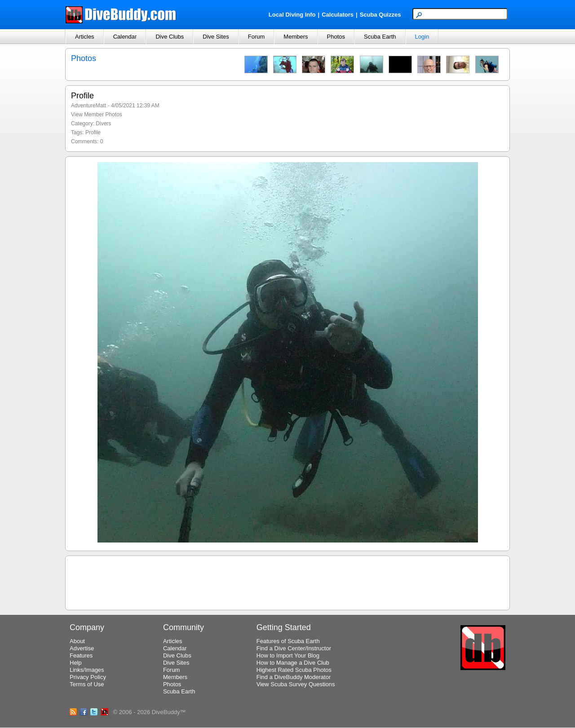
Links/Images (87, 670)
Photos (336, 37)
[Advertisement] (287, 582)
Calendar (125, 37)
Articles (85, 37)
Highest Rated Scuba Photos (294, 670)
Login (422, 37)
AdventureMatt (88, 106)
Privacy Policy (88, 677)
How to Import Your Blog (288, 655)
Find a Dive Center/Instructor (294, 648)
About (77, 641)
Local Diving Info (292, 15)
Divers (103, 124)
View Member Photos (97, 115)
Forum (257, 37)
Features (81, 655)
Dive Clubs (170, 37)
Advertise (82, 648)
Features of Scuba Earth (288, 641)
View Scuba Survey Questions (296, 684)
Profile (93, 132)
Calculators (338, 15)
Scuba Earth (380, 37)
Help (76, 663)
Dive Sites (216, 37)
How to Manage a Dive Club (293, 663)
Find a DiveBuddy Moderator (294, 677)
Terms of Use (87, 684)
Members (296, 37)
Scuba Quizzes (380, 15)
